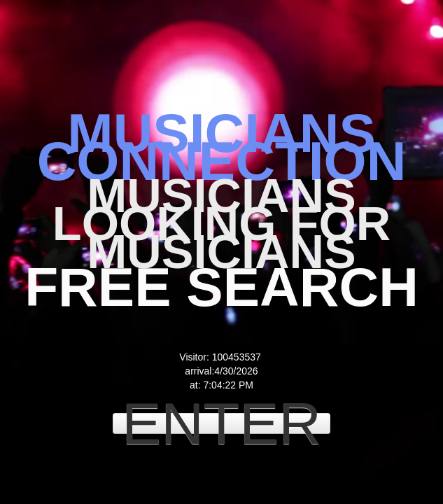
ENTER (221, 423)
